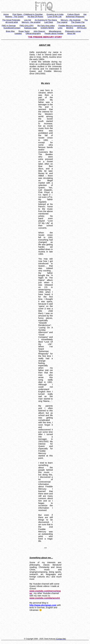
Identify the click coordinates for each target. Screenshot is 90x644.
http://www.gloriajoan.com (43, 605)
